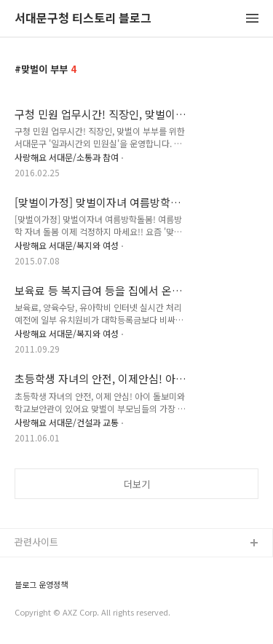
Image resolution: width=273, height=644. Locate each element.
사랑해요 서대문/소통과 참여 (67, 157)
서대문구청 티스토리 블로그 (83, 19)
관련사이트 (36, 542)
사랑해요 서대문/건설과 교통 (67, 422)
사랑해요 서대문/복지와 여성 (67, 245)
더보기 (137, 484)
